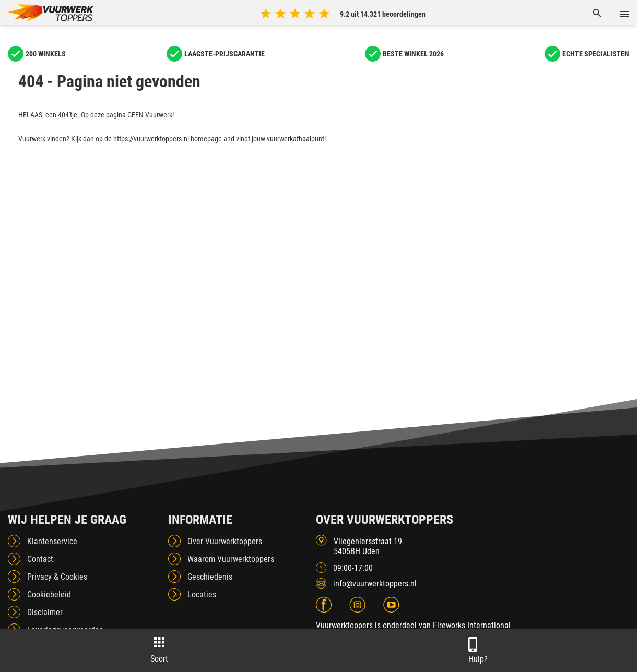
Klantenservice (52, 541)
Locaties (202, 595)
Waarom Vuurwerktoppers (231, 559)
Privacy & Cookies (57, 577)
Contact (40, 559)
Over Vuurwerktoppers (225, 541)
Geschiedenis (210, 577)
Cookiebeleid (49, 595)
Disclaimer (45, 612)
